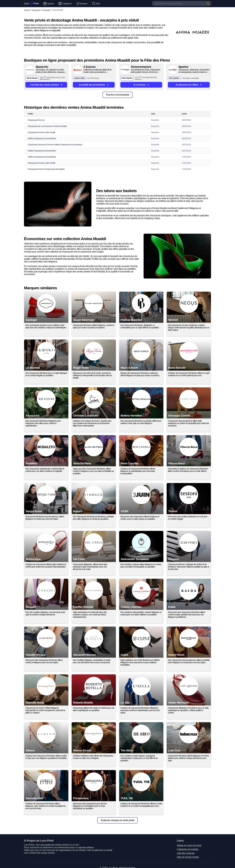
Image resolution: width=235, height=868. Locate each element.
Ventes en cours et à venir (189, 845)
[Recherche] (182, 3)
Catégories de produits (188, 849)
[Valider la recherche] (208, 3)
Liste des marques (186, 853)
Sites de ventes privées (188, 857)
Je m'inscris (141, 85)
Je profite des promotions (94, 85)
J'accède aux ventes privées (46, 85)
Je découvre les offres (189, 85)
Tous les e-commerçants (117, 95)
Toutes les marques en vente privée (117, 820)
